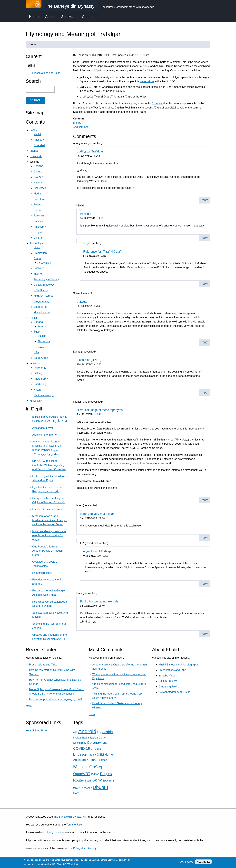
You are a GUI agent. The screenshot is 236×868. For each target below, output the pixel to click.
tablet (76, 788)
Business (39, 221)
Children (39, 238)
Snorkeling (40, 384)
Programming (41, 301)
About (50, 17)
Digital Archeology (44, 285)
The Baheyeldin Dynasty (68, 817)
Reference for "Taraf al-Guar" (102, 252)
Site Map (68, 17)
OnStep (96, 767)
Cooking (38, 166)
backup (77, 738)
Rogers (106, 774)
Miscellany (36, 401)
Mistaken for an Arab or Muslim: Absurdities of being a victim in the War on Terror (50, 520)
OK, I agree (187, 862)
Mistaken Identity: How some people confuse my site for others (49, 536)
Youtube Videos (168, 676)
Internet (38, 274)
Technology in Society (46, 279)
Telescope (86, 788)
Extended (39, 145)
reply (205, 200)
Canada (38, 322)
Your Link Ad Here (36, 731)
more (29, 706)
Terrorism (39, 216)
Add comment (81, 127)
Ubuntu (100, 787)
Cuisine (42, 336)
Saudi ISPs (40, 307)
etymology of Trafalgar (98, 551)
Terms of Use (74, 825)
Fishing (38, 373)
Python (95, 774)
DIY (99, 749)
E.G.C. (41, 347)
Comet (103, 738)
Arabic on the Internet (45, 435)
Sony (97, 780)
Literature (39, 199)
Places (34, 318)
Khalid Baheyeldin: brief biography (179, 665)
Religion (38, 232)
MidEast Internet (43, 296)
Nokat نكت (36, 156)
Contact (88, 17)
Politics (38, 205)
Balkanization (90, 738)
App (99, 732)
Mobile (81, 767)
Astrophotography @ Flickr (174, 692)
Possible (86, 214)
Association (44, 263)
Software (39, 268)
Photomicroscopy (44, 395)
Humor (38, 210)
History (77, 123)
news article (147, 81)
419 (75, 732)
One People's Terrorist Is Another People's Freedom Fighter (48, 551)
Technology (36, 243)
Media (37, 194)
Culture (38, 172)
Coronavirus (97, 743)
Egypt (37, 332)
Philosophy (40, 227)
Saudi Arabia (41, 358)
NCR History (41, 290)
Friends (34, 151)
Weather (42, 326)
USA (36, 352)
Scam (88, 781)
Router (79, 780)
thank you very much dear (97, 514)
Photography (41, 379)
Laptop (103, 760)
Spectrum (108, 781)
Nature (38, 390)
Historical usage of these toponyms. (100, 410)
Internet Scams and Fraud (47, 509)
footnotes (157, 103)
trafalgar (82, 302)
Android (87, 731)
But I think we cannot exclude (99, 601)
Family (34, 130)
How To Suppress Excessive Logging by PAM (56, 699)
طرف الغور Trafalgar (90, 151)
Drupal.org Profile (169, 687)
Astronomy (40, 368)
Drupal (37, 258)
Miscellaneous (42, 312)
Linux (37, 247)
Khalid (37, 134)
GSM (100, 755)
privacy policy (53, 832)
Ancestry (39, 140)
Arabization (40, 253)
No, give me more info (65, 864)
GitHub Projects (168, 681)
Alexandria (44, 341)
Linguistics (40, 188)
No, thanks (203, 862)
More (76, 793)
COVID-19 (82, 748)
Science (38, 177)
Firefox (92, 755)
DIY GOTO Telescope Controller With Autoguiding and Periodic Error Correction (49, 465)
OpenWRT (82, 774)
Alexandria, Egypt (43, 428)
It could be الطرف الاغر (92, 360)
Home (34, 17)
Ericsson (80, 754)
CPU (94, 749)
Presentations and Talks (46, 73)
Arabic (107, 732)
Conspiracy (80, 743)
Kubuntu (92, 760)
